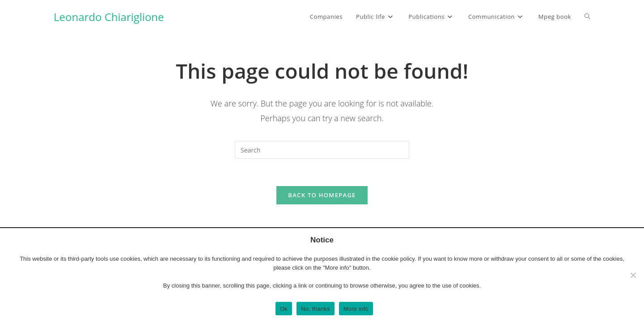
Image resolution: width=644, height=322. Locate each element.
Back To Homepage (322, 195)
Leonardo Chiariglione (109, 17)
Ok (284, 309)
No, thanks (316, 309)
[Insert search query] (322, 150)
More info (356, 309)
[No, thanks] (633, 275)
